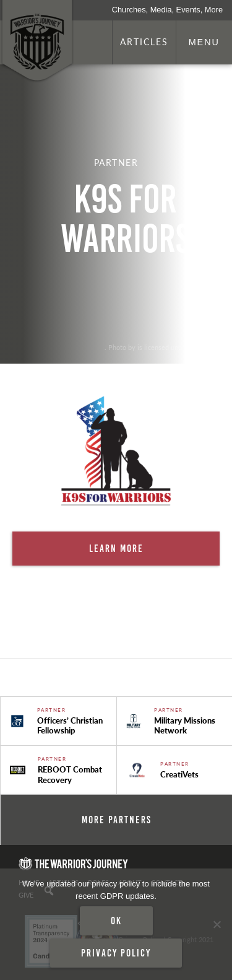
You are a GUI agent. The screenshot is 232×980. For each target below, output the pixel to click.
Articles (144, 42)
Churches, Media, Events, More (167, 10)
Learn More (116, 548)
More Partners (117, 820)
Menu (204, 42)
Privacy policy (116, 953)
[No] (217, 924)
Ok (116, 921)
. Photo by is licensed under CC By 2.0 (162, 347)
